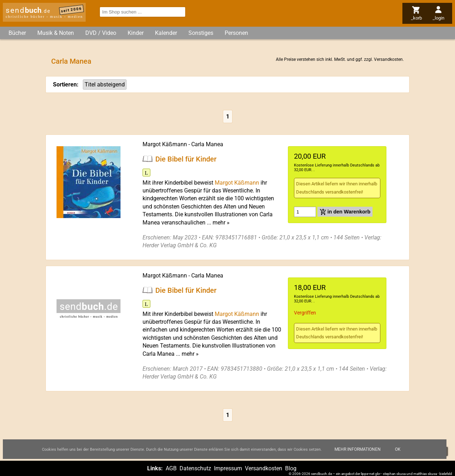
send (28, 10)
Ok (398, 449)
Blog (291, 468)
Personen (236, 33)
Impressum (228, 468)
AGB (171, 468)
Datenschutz (195, 468)
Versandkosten (388, 59)
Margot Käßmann (165, 144)
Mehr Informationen (358, 449)
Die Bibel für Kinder (186, 159)
